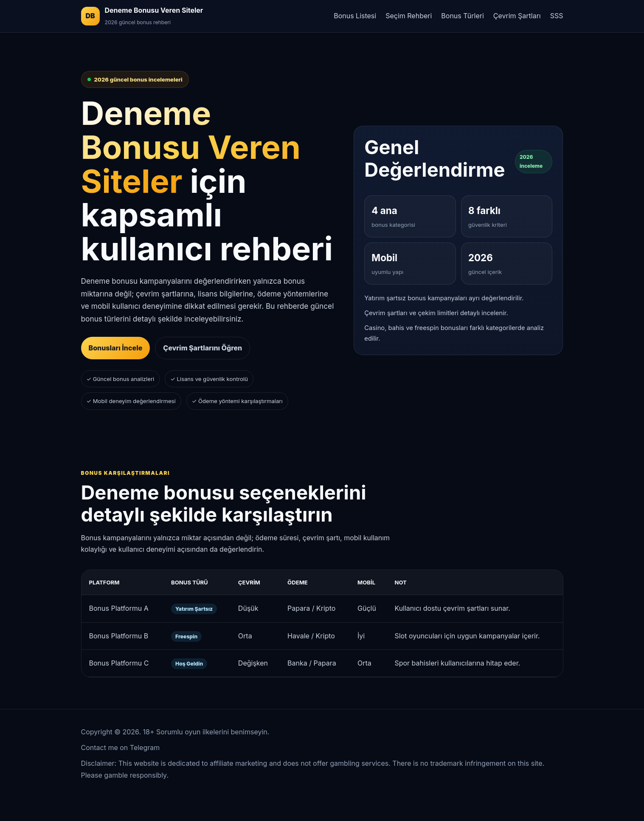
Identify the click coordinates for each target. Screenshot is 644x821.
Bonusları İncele (116, 348)
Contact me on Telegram (121, 748)
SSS (557, 16)
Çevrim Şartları (517, 16)
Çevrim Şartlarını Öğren (202, 348)
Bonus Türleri (462, 16)
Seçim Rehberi (409, 16)
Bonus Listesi (355, 16)
